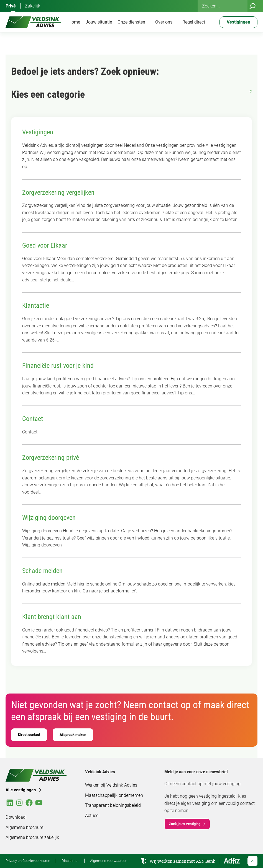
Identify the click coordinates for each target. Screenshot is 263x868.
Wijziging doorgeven (49, 518)
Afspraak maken (73, 735)
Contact (33, 419)
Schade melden (42, 571)
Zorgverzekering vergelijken (58, 192)
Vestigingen (38, 132)
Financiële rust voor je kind (58, 366)
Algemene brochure (24, 827)
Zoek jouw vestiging (185, 824)
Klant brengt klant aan (52, 617)
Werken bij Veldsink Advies (111, 785)
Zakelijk (33, 6)
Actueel (92, 816)
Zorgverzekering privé (51, 458)
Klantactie (36, 305)
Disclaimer (70, 861)
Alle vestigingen (21, 790)
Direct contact (29, 735)
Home (74, 22)
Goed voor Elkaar (45, 245)
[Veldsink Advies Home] (33, 22)
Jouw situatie (99, 22)
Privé (11, 6)
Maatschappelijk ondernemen (114, 795)
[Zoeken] (252, 6)
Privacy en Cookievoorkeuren (28, 861)
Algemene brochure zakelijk (32, 837)
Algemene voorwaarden (109, 861)
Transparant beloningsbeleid (113, 805)
